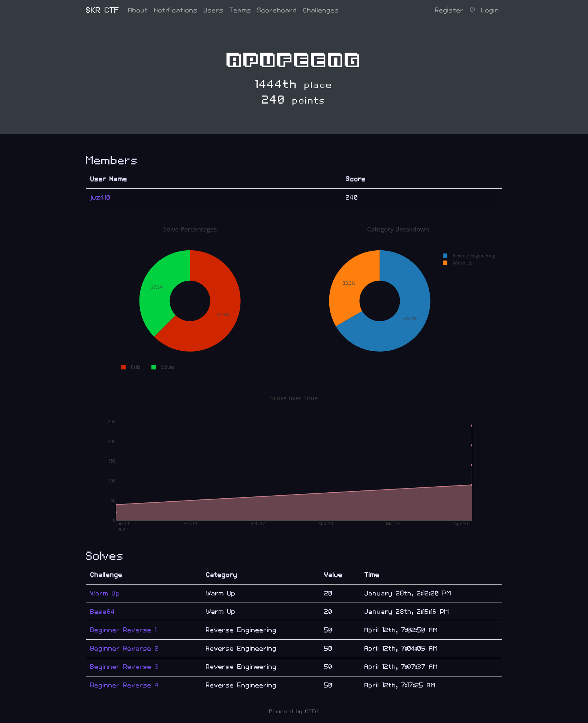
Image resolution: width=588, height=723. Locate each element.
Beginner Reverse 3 (125, 667)
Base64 (103, 612)
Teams (240, 10)
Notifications (176, 10)
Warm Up (105, 593)
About (138, 10)
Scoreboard (277, 10)
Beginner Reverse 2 (125, 649)
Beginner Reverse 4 (125, 685)
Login (490, 10)
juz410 (100, 198)
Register (449, 10)
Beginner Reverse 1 (124, 630)
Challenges (321, 10)
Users (214, 10)
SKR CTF (103, 10)
